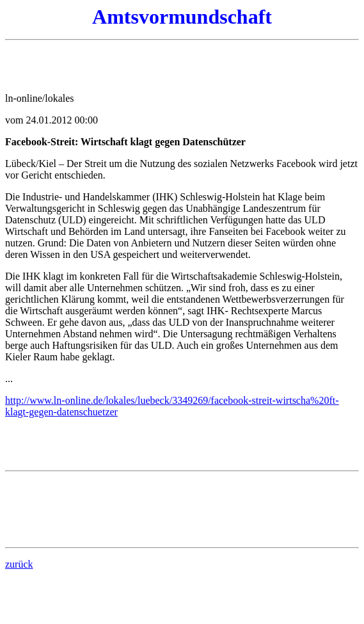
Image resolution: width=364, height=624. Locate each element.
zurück (19, 564)
